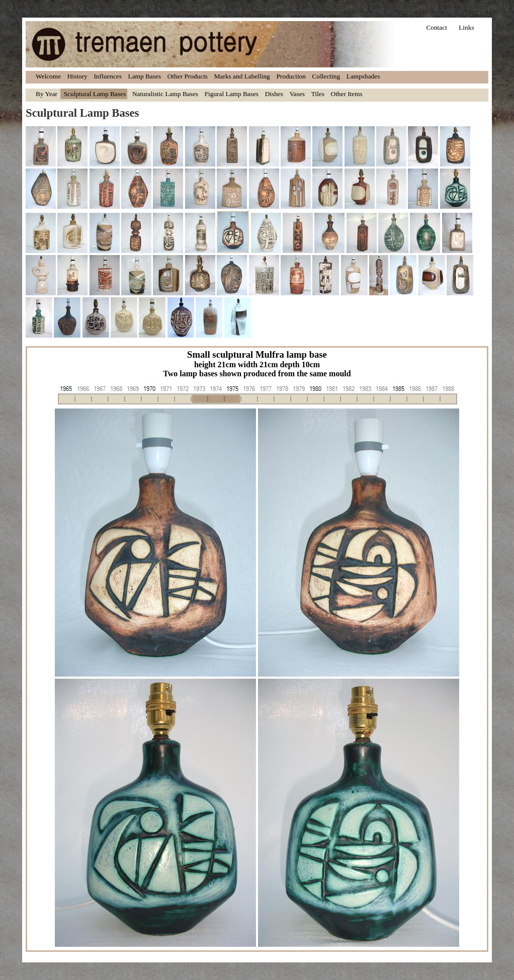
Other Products (188, 76)
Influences (108, 76)
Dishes (274, 94)
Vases (297, 94)
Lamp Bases (145, 76)
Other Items (347, 94)
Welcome (48, 76)
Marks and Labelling (242, 76)
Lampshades (363, 76)
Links (466, 27)
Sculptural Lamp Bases (95, 94)
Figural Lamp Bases (232, 94)
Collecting (326, 76)
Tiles (318, 94)
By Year (47, 94)
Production (291, 76)
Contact (436, 27)
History (77, 76)
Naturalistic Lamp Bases (165, 94)
